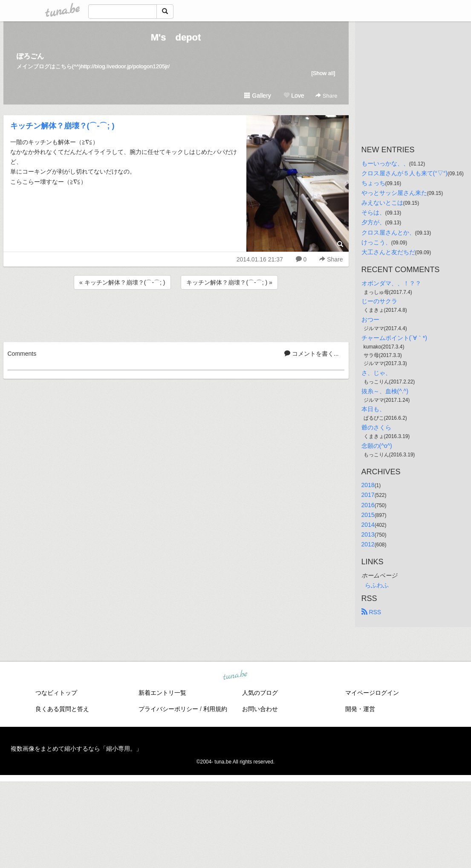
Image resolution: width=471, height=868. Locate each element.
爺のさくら (376, 427)
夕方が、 (373, 222)
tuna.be (235, 676)
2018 (368, 485)
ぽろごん (30, 56)
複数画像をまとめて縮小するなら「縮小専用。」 (76, 749)
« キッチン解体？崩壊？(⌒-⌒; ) (122, 282)
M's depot (176, 37)
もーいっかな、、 (385, 163)
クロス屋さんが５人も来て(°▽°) (405, 173)
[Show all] (323, 73)
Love (294, 96)
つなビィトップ (56, 693)
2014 (368, 525)
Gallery (257, 96)
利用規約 (215, 709)
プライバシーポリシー (168, 709)
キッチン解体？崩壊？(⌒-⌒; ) (62, 126)
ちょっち (373, 183)
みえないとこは (382, 203)
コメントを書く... (312, 354)
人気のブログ (260, 693)
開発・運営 (360, 709)
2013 (368, 534)
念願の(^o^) (377, 446)
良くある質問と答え (62, 709)
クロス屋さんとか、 (388, 232)
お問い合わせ (260, 709)
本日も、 (373, 409)
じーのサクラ (379, 301)
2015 (368, 515)
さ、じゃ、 (376, 373)
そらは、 (373, 212)
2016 (368, 505)
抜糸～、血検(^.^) (385, 391)
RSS (371, 612)
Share (326, 96)
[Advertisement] (176, 314)
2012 (368, 544)
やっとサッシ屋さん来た (394, 193)
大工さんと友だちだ (388, 252)
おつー (370, 319)
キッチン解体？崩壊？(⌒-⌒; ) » (229, 282)
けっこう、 (376, 242)
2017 (368, 495)
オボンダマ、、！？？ (391, 283)
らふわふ (377, 585)
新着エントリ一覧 (162, 693)
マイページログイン (372, 693)
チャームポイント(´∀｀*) (394, 338)
